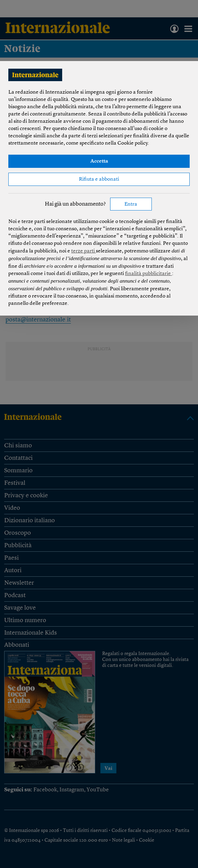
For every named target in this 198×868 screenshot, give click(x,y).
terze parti (84, 251)
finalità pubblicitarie (148, 274)
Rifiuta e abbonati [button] (99, 179)
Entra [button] (131, 204)
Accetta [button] (99, 161)
